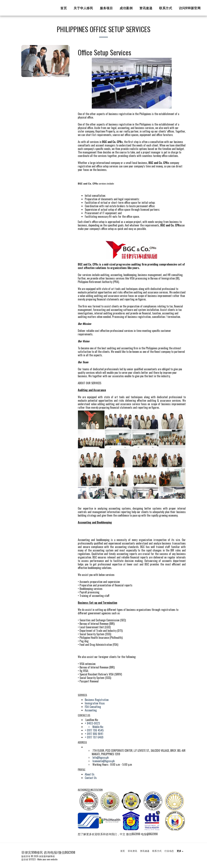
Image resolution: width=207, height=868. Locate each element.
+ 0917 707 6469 (94, 737)
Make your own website (47, 859)
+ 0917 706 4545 (94, 730)
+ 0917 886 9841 (94, 734)
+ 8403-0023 (92, 723)
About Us (90, 774)
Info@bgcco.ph (101, 757)
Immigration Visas (95, 703)
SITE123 (32, 859)
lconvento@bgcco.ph (104, 761)
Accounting (91, 710)
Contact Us (91, 778)
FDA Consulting (93, 707)
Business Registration (97, 700)
